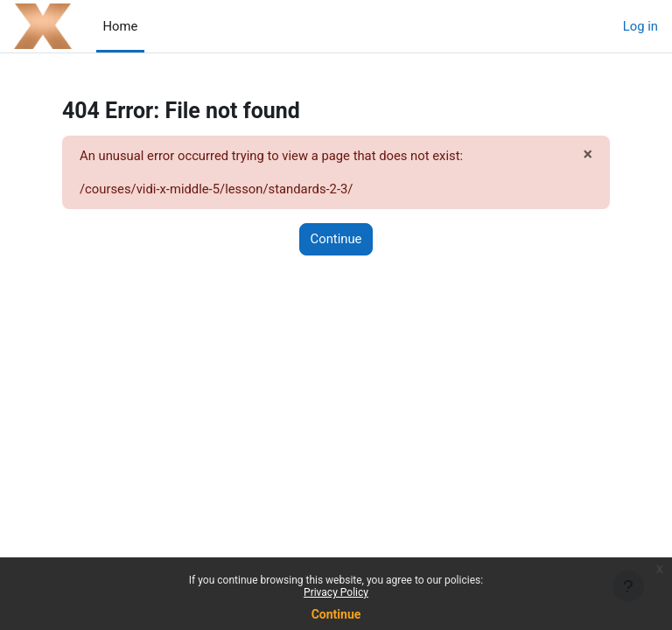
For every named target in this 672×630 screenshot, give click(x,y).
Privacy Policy (336, 592)
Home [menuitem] (121, 26)
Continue (336, 614)
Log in (640, 26)
